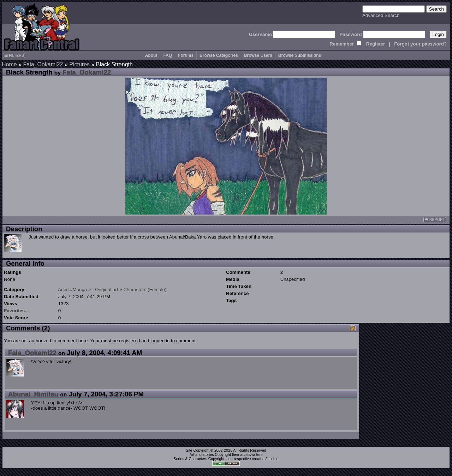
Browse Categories (219, 55)
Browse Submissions (300, 55)
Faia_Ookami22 (43, 64)
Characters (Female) (145, 290)
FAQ (168, 55)
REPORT (435, 220)
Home (9, 64)
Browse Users (258, 55)
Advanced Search (381, 15)
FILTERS (14, 55)
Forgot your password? (420, 44)
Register (376, 44)
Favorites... (16, 311)
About (151, 55)
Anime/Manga (72, 290)
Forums (186, 55)
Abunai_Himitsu (33, 394)
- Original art (105, 290)
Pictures (79, 64)
